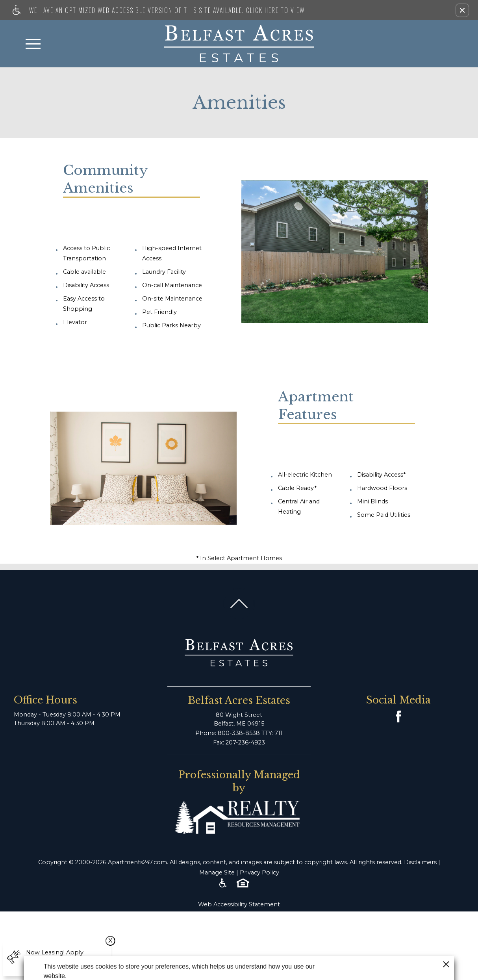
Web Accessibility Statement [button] (239, 904)
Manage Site (217, 872)
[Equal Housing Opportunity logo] (243, 883)
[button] (462, 10)
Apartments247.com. (138, 862)
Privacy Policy (259, 872)
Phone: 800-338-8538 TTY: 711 (239, 733)
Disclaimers (420, 862)
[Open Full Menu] (33, 44)
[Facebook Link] (398, 716)
